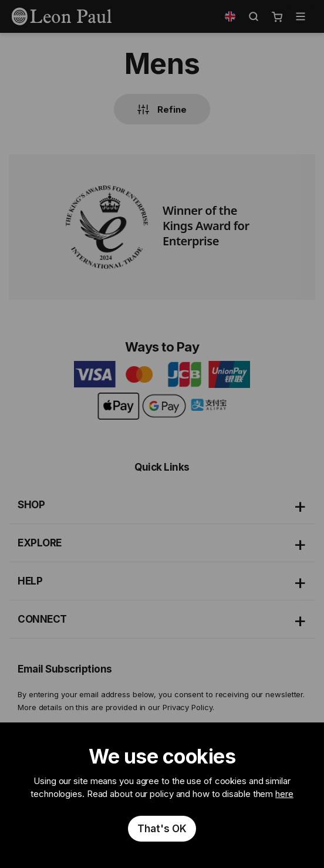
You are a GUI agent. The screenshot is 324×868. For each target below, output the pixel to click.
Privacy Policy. (188, 707)
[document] (162, 796)
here (284, 794)
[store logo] (62, 16)
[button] (230, 16)
